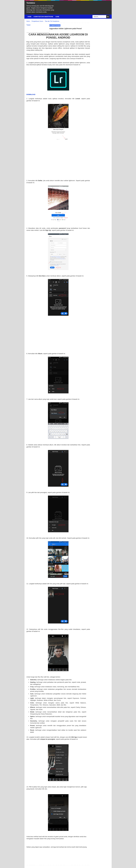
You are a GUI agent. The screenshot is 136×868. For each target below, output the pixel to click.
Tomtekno (31, 3)
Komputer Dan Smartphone (43, 17)
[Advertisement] (58, 164)
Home (30, 17)
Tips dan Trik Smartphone (51, 25)
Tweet (28, 25)
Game (57, 17)
